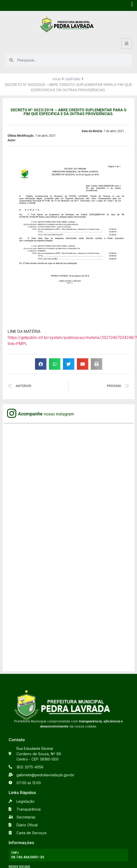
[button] (132, 4)
